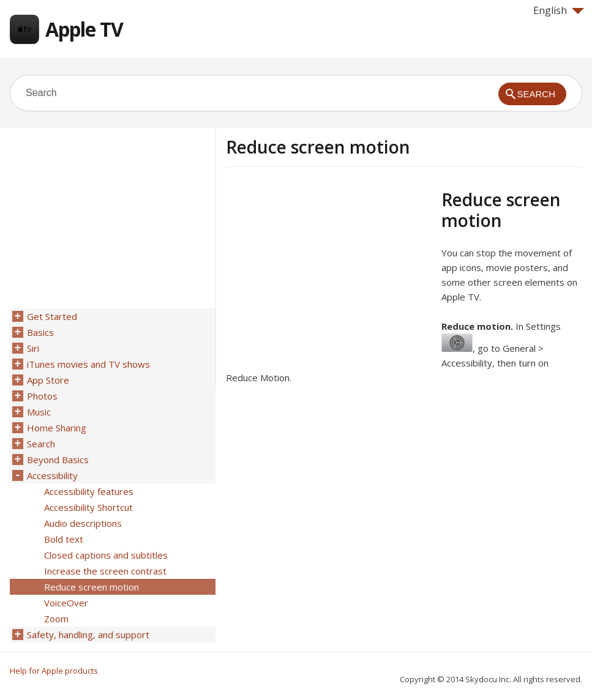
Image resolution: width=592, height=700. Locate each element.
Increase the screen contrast (105, 571)
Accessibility (52, 475)
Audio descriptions (83, 523)
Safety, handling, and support (88, 635)
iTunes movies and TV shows (88, 364)
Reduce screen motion (92, 587)
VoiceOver (66, 603)
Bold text (64, 539)
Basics (40, 332)
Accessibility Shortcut (88, 507)
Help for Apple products (54, 671)
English (559, 10)
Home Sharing (57, 428)
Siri (33, 348)
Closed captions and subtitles (106, 555)
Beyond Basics (58, 460)
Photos (42, 396)
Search (41, 444)
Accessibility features (89, 491)
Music (39, 412)
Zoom (56, 619)
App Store (48, 380)
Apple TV (84, 29)
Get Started (52, 316)
